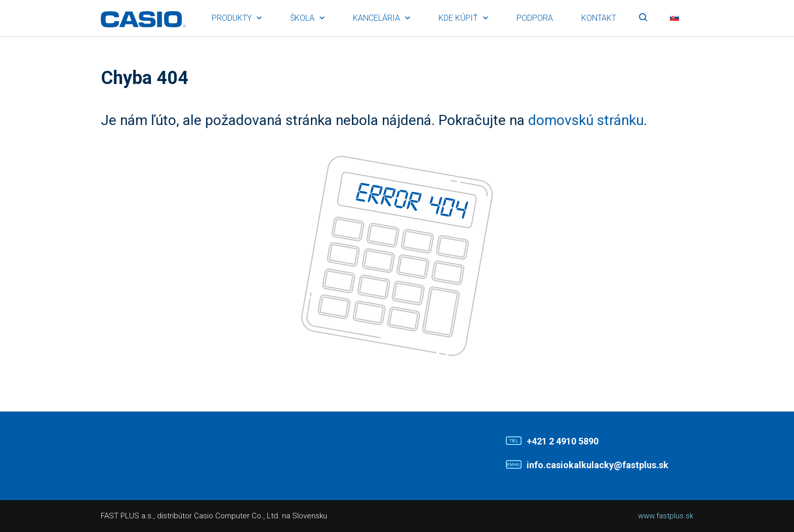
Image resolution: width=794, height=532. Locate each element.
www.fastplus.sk (666, 516)
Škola (302, 18)
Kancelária (376, 18)
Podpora (535, 18)
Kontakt (599, 18)
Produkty (232, 18)
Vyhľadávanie (643, 18)
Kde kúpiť (458, 18)
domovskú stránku (586, 120)
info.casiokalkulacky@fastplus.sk (598, 465)
